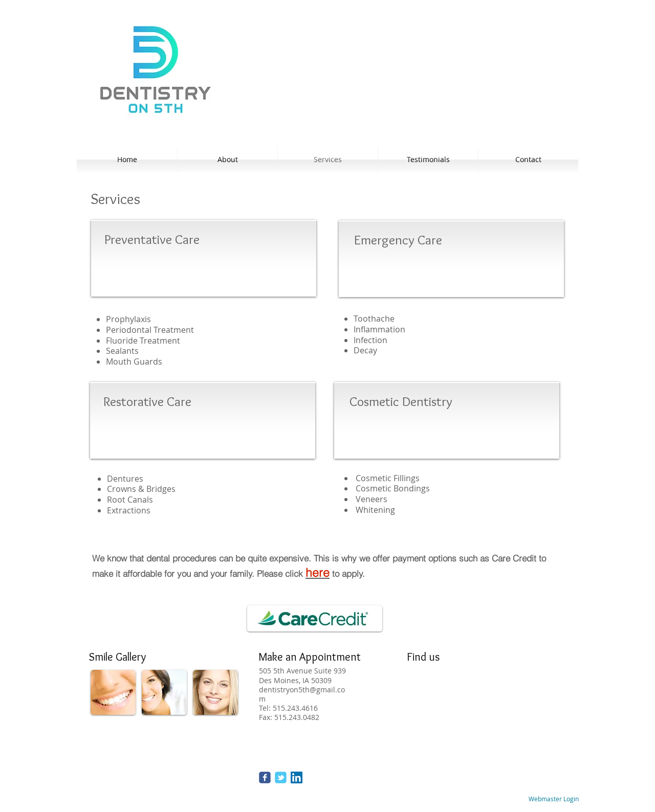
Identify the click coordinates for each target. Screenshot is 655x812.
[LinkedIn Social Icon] (297, 777)
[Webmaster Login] (553, 799)
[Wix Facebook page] (265, 777)
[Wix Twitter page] (281, 777)
